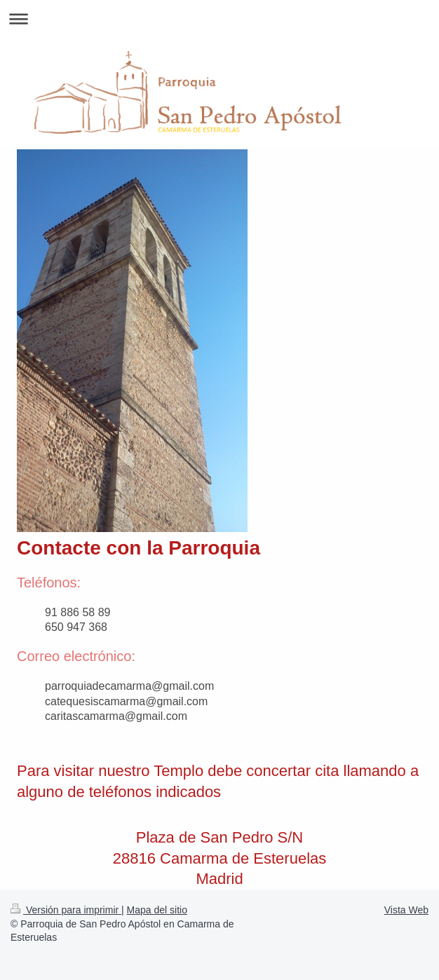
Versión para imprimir (66, 910)
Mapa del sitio (157, 910)
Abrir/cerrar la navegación (219, 19)
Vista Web (406, 910)
